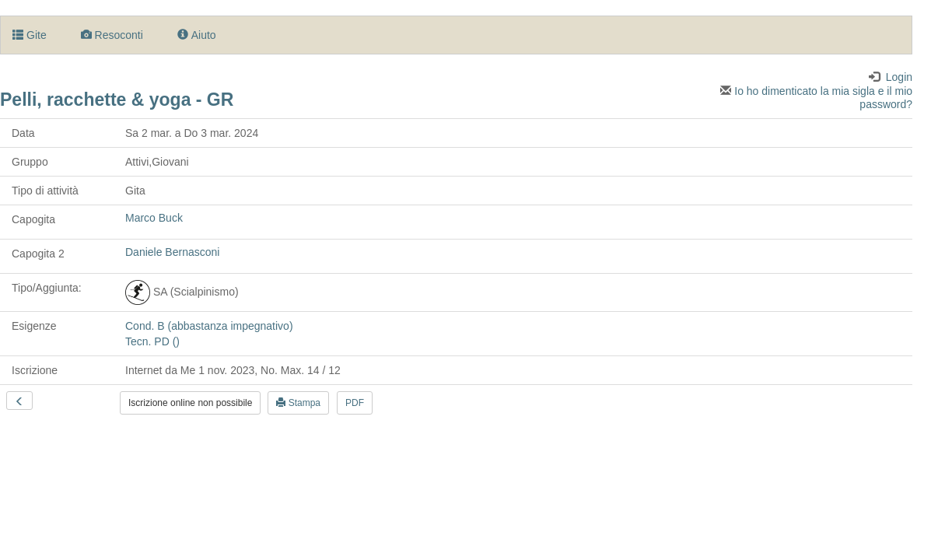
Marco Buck (154, 218)
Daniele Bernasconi (172, 252)
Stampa (298, 403)
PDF (355, 403)
